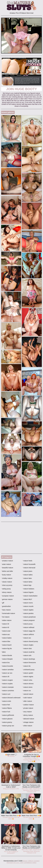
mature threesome (29, 663)
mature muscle (28, 606)
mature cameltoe (7, 670)
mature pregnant (29, 620)
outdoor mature (28, 705)
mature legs (27, 585)
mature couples (7, 684)
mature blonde (7, 655)
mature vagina (28, 677)
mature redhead (28, 627)
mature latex (27, 578)
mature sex (27, 638)
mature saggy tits (29, 631)
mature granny (7, 722)
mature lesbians (28, 589)
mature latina (27, 582)
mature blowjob (7, 659)
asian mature (6, 564)
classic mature (7, 582)
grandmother (6, 606)
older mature (27, 701)
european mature (7, 596)
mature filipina (6, 708)
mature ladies (27, 575)
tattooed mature (28, 719)
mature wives (27, 687)
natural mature (28, 694)
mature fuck (6, 712)
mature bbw (6, 641)
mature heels (27, 561)
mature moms (28, 603)
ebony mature (6, 592)
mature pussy (27, 624)
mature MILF (27, 599)
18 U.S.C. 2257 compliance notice (25, 863)
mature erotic (6, 701)
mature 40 (5, 627)
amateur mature (7, 561)
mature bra (5, 663)
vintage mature (28, 722)
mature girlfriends (8, 715)
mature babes (6, 638)
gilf (3, 603)
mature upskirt (28, 673)
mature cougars (7, 680)
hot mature (5, 617)
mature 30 (5, 624)
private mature (28, 708)
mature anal (6, 631)
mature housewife (29, 564)
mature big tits (6, 648)
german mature (7, 599)
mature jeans (27, 571)
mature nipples (28, 610)
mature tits (26, 666)
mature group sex (8, 726)
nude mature (27, 698)
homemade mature (8, 613)
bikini (3, 652)
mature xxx (27, 691)
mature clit (5, 677)
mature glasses (7, 719)
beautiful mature (7, 568)
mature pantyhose (29, 617)
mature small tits (28, 652)
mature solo (27, 655)
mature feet (5, 705)
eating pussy (6, 589)
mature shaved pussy (30, 641)
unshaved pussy (28, 670)
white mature (27, 726)
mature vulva (27, 680)
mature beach (6, 645)
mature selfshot (28, 634)
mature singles (28, 645)
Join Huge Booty (21, 89)
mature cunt (6, 694)
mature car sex (7, 673)
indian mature (6, 620)
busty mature (6, 575)
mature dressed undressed (11, 698)
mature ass (5, 634)
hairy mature (6, 610)
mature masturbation (30, 596)
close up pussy (7, 585)
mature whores (28, 684)
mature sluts (27, 648)
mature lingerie (28, 592)
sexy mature (27, 712)
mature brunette (7, 666)
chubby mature (7, 578)
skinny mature (28, 715)
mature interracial (29, 568)
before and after (7, 571)
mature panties (28, 613)
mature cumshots (8, 691)
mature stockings (29, 659)
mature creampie (7, 687)
